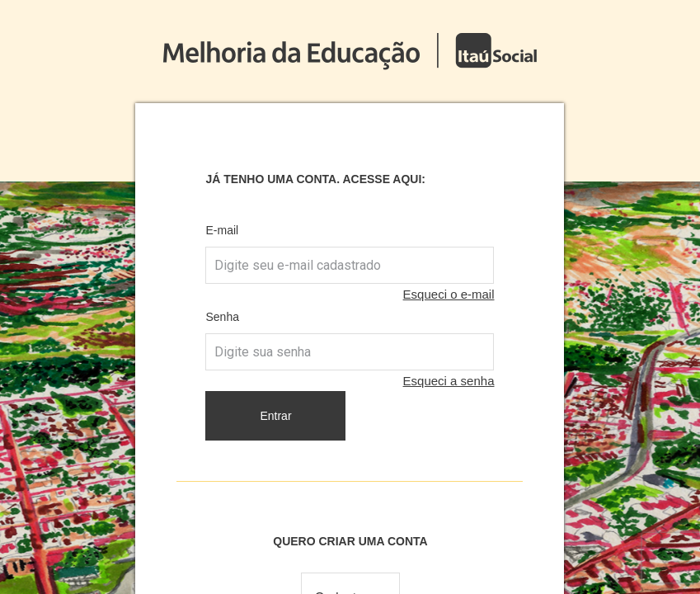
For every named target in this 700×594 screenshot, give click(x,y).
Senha (222, 317)
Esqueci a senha (449, 381)
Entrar (275, 416)
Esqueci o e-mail (449, 294)
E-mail (222, 230)
